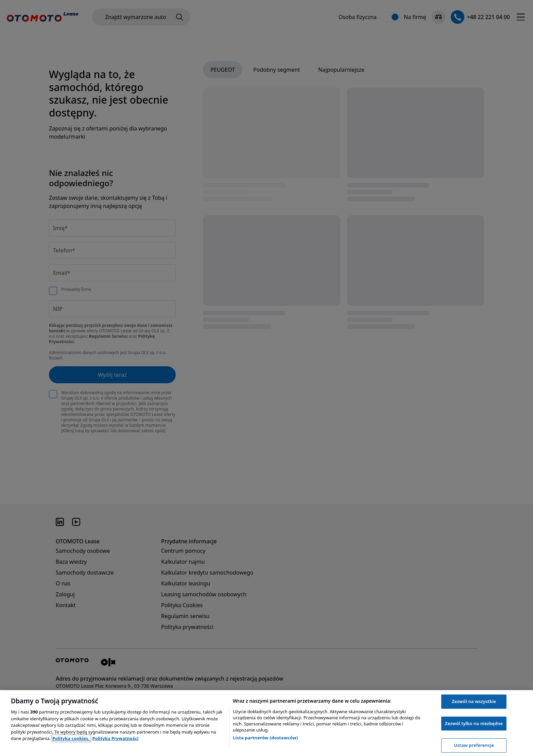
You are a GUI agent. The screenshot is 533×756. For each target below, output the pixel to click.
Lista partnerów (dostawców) (265, 738)
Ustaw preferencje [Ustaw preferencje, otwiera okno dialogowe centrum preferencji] (474, 745)
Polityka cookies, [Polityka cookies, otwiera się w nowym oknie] (72, 738)
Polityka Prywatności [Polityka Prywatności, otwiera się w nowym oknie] (115, 738)
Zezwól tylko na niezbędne (474, 723)
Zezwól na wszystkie (474, 701)
